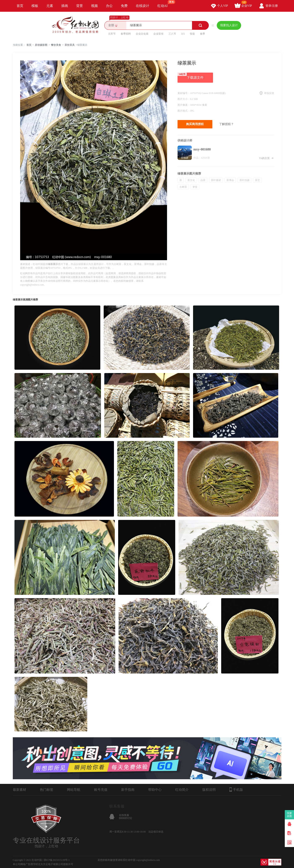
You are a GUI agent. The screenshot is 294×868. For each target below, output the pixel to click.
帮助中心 (155, 790)
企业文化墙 (142, 34)
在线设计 (142, 6)
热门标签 (47, 790)
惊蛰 (192, 34)
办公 (109, 6)
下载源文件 (191, 76)
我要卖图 (289, 815)
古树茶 (183, 187)
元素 (50, 6)
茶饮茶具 (70, 45)
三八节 (172, 34)
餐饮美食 (56, 45)
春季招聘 (126, 34)
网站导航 (74, 790)
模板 (35, 6)
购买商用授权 (195, 124)
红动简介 (182, 790)
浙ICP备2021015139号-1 (57, 860)
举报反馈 (269, 93)
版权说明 (209, 790)
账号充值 (101, 790)
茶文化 (191, 180)
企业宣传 (158, 34)
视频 (94, 6)
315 (183, 34)
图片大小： (184, 99)
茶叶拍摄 (244, 180)
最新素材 (20, 790)
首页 (20, 6)
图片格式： (184, 111)
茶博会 (230, 180)
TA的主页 (266, 158)
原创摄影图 (41, 45)
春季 (203, 34)
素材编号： (184, 93)
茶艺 (257, 180)
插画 (65, 6)
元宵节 (112, 34)
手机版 (236, 790)
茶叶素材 (216, 180)
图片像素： (184, 105)
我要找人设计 (229, 25)
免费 (124, 6)
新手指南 (128, 790)
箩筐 (195, 187)
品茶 (203, 180)
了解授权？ (226, 124)
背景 (80, 6)
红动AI (164, 4)
